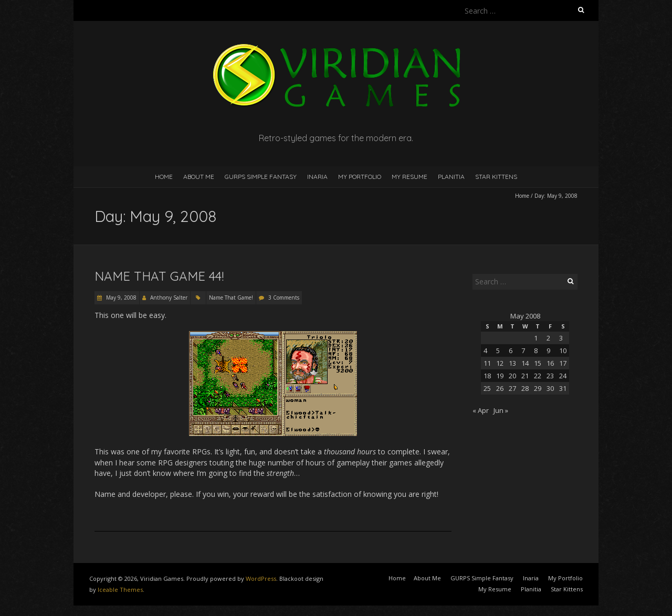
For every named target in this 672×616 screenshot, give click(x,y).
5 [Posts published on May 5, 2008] (498, 351)
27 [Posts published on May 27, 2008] (512, 388)
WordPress (261, 578)
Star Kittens (496, 177)
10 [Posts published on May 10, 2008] (563, 351)
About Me (199, 177)
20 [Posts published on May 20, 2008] (512, 376)
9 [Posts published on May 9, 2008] (548, 351)
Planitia (451, 177)
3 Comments (284, 298)
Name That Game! (231, 298)
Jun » (501, 410)
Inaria (317, 177)
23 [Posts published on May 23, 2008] (550, 376)
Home (164, 177)
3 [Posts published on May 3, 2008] (561, 338)
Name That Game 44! (159, 276)
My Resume (409, 177)
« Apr (481, 410)
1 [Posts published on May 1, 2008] (536, 338)
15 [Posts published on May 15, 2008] (538, 363)
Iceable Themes (120, 590)
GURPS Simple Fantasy (261, 177)
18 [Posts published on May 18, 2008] (487, 376)
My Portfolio (360, 177)
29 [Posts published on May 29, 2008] (538, 388)
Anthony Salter (169, 298)
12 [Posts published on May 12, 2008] (500, 363)
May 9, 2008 (120, 298)
